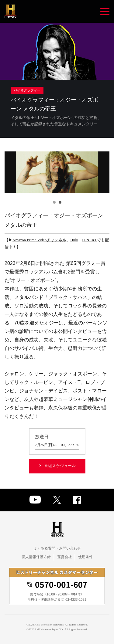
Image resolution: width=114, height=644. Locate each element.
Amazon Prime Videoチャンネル (39, 240)
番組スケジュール (60, 466)
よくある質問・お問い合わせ (57, 548)
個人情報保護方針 (36, 557)
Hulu (74, 240)
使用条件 (85, 557)
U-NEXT (89, 240)
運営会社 (64, 557)
